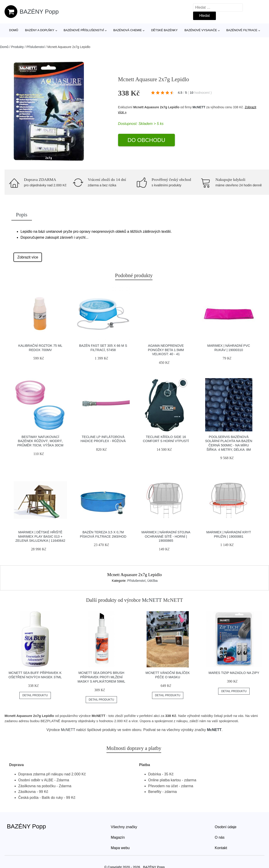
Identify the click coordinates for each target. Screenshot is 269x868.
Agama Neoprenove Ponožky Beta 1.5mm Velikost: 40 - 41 (166, 350)
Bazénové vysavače (201, 30)
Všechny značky (124, 827)
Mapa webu (120, 848)
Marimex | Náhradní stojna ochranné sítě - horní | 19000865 (166, 536)
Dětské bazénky (164, 30)
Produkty (17, 47)
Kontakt (221, 848)
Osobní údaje (226, 827)
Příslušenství (36, 47)
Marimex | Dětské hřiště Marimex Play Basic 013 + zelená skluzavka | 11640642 (40, 536)
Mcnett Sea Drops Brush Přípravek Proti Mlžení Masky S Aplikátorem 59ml (101, 677)
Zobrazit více (28, 257)
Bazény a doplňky (40, 30)
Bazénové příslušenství (84, 30)
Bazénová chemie (128, 30)
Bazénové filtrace (242, 30)
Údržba (152, 581)
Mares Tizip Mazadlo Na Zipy (234, 673)
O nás (220, 837)
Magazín (118, 837)
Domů (14, 30)
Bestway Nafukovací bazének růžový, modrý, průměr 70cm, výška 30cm (40, 441)
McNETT (199, 107)
